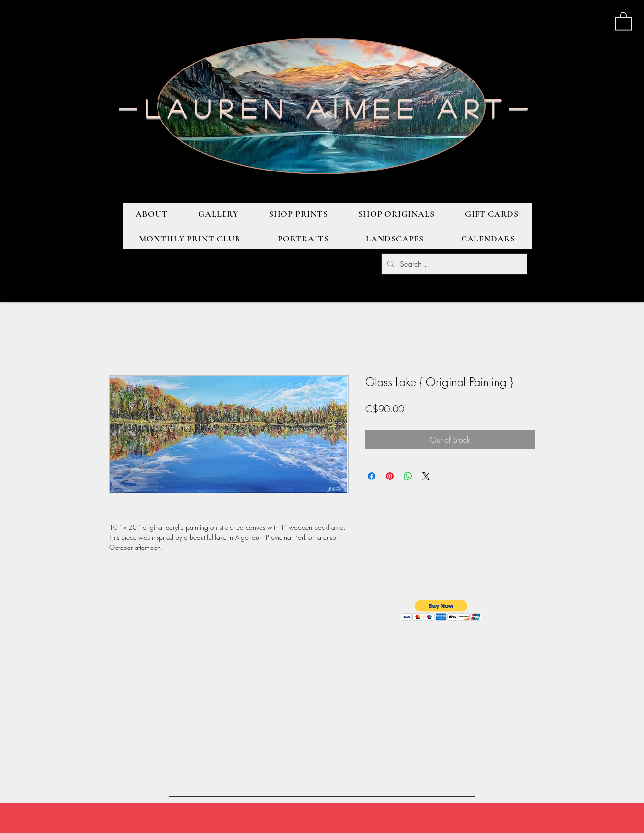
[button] (623, 21)
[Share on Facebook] (372, 476)
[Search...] (453, 264)
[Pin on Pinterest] (390, 476)
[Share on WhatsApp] (408, 476)
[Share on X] (426, 476)
